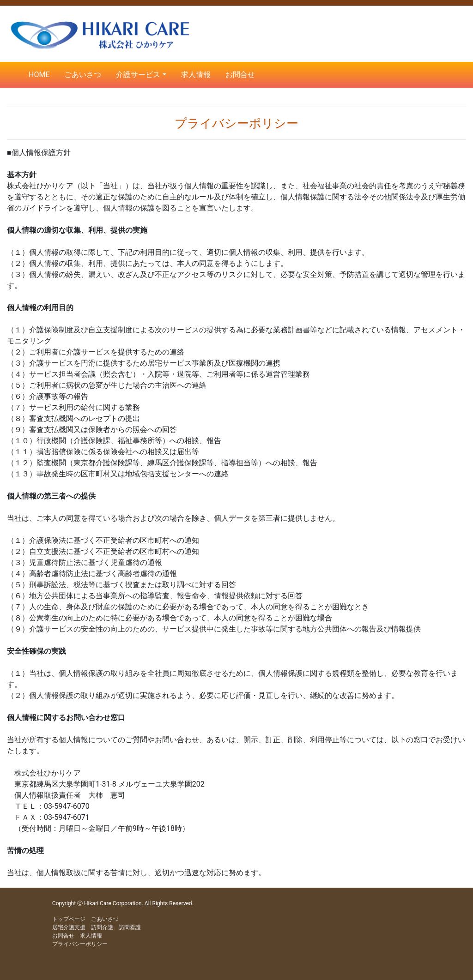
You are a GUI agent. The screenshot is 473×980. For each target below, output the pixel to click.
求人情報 (196, 75)
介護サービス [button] (138, 75)
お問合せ (240, 75)
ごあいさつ (83, 75)
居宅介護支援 (69, 927)
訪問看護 (130, 927)
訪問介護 (102, 927)
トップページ (69, 919)
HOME (39, 75)
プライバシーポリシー (80, 944)
